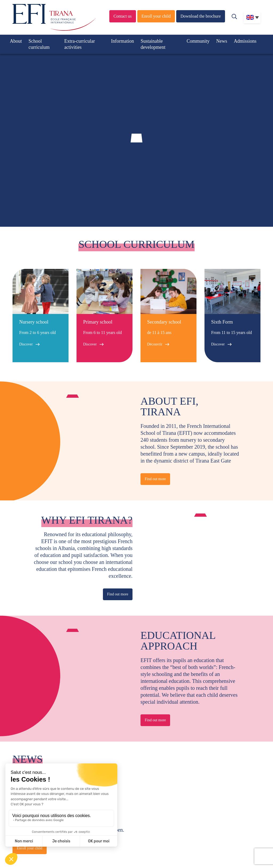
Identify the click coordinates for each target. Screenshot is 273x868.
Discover (26, 344)
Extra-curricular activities (80, 44)
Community (198, 41)
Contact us (123, 16)
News (222, 41)
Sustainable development (153, 44)
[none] (252, 17)
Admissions (245, 41)
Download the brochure (201, 16)
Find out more (155, 479)
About (16, 41)
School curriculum (39, 44)
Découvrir (155, 344)
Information (123, 41)
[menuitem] (252, 17)
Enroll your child (156, 16)
